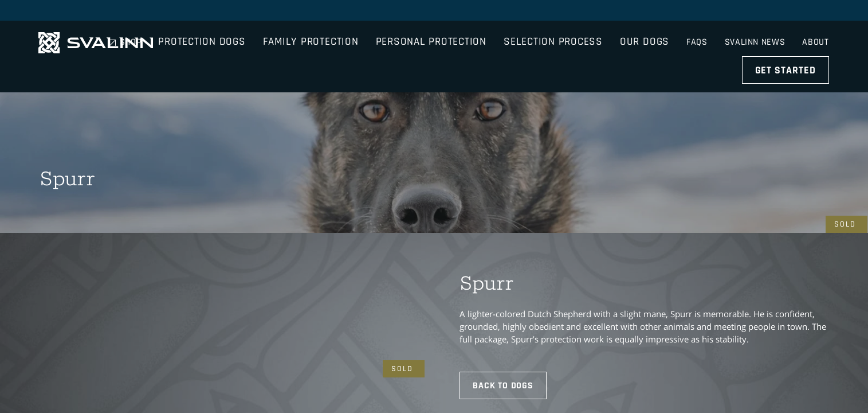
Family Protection (367, 43)
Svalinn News (755, 11)
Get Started (787, 43)
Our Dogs (701, 43)
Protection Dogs (258, 43)
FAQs (695, 11)
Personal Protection (487, 43)
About (816, 11)
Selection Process (610, 43)
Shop (654, 11)
